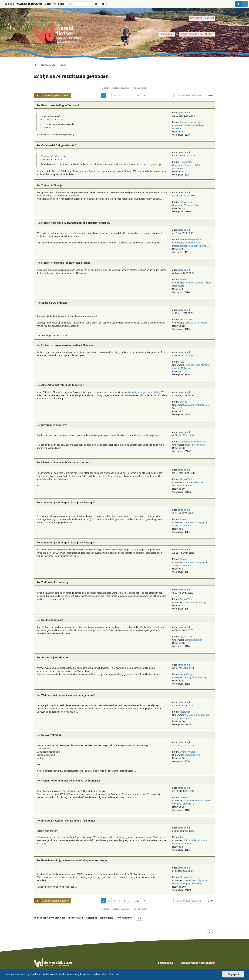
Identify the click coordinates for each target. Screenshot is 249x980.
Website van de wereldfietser (197, 34)
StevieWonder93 (49, 156)
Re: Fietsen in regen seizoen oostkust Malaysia (65, 345)
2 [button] (109, 95)
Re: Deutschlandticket (50, 620)
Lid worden (196, 18)
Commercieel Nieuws (190, 122)
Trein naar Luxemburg (195, 602)
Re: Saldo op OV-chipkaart (52, 303)
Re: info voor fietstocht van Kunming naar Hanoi (66, 821)
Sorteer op (104, 918)
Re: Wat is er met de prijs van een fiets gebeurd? (66, 695)
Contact (210, 18)
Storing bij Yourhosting (196, 677)
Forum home (167, 34)
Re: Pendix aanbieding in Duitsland (58, 105)
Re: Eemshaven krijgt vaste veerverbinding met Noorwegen (72, 860)
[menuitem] (30, 4)
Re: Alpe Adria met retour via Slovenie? (60, 385)
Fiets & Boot (186, 877)
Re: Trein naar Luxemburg (52, 582)
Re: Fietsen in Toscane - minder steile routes (63, 263)
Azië (182, 362)
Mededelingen (187, 674)
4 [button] (119, 95)
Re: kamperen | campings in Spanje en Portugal (65, 503)
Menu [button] (9, 4)
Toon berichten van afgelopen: (60, 918)
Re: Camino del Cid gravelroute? (56, 145)
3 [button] (114, 95)
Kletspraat (185, 712)
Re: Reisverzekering (49, 735)
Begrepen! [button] (233, 974)
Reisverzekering (192, 755)
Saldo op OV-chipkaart (196, 323)
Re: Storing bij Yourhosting (53, 658)
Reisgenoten (186, 162)
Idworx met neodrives (195, 445)
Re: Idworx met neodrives (52, 425)
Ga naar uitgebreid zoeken (52, 95)
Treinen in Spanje (193, 205)
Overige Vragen (188, 752)
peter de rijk (184, 113)
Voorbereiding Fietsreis (191, 239)
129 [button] (137, 95)
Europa (183, 280)
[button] (145, 95)
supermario (46, 116)
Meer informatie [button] (110, 974)
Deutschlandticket (193, 640)
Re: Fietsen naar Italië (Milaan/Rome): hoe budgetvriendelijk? (73, 223)
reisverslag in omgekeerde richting (143, 392)
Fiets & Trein (186, 202)
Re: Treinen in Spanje (49, 185)
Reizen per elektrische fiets (193, 442)
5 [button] (125, 95)
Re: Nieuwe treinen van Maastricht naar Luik (63, 463)
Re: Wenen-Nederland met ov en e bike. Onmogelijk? (68, 781)
